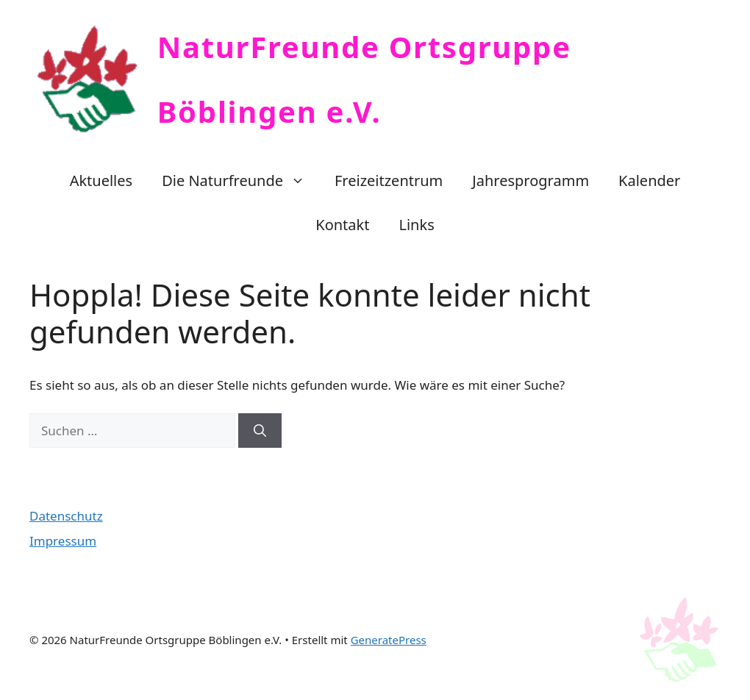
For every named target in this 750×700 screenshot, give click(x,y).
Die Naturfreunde (241, 181)
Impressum (63, 541)
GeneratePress (389, 640)
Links (416, 225)
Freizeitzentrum (389, 181)
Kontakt (342, 225)
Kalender (649, 181)
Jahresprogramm (531, 181)
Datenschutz (66, 516)
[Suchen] (260, 431)
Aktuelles (101, 181)
